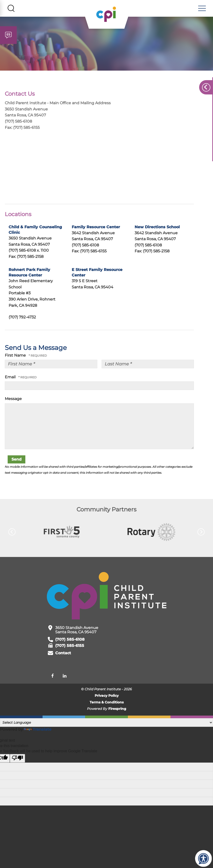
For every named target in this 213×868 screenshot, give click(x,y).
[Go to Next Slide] (201, 533)
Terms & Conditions (107, 703)
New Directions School (157, 228)
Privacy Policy (107, 696)
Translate (38, 730)
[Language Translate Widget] (106, 723)
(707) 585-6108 (70, 640)
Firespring (117, 710)
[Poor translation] (17, 759)
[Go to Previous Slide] (12, 533)
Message (13, 400)
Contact (63, 654)
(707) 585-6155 (70, 647)
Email (11, 378)
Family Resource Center (96, 228)
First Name (16, 356)
